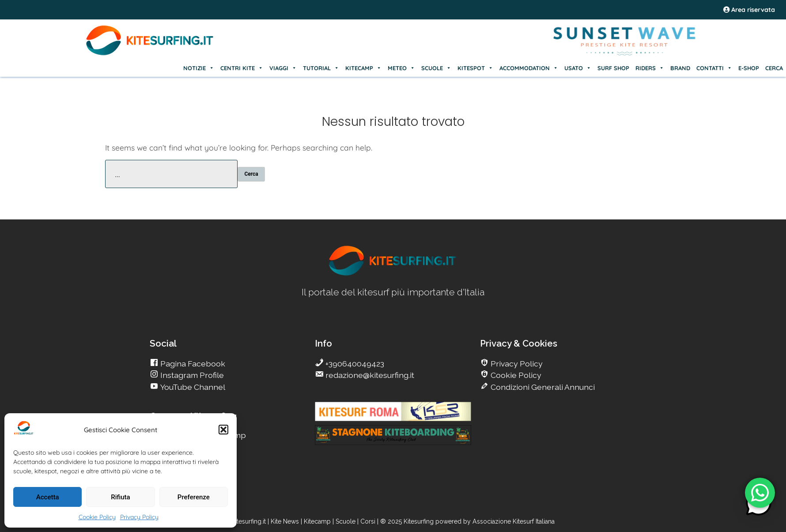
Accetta (48, 497)
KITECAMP (363, 68)
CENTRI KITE (242, 68)
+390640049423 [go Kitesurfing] (354, 364)
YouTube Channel (192, 387)
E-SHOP (749, 68)
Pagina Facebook (192, 364)
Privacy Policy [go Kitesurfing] (516, 364)
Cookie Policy (97, 517)
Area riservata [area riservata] (749, 10)
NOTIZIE (199, 68)
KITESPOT (475, 68)
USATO (578, 68)
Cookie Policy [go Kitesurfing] (515, 375)
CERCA (774, 68)
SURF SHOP (613, 68)
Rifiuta (120, 497)
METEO (401, 68)
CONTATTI (714, 68)
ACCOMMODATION (529, 68)
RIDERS (650, 68)
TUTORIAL (321, 68)
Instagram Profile (191, 375)
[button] (223, 430)
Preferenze (194, 497)
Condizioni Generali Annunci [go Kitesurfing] (542, 387)
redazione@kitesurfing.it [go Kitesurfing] (369, 375)
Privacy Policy (139, 517)
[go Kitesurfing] (393, 274)
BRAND (680, 68)
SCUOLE (436, 68)
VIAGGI (283, 68)
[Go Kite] (150, 54)
